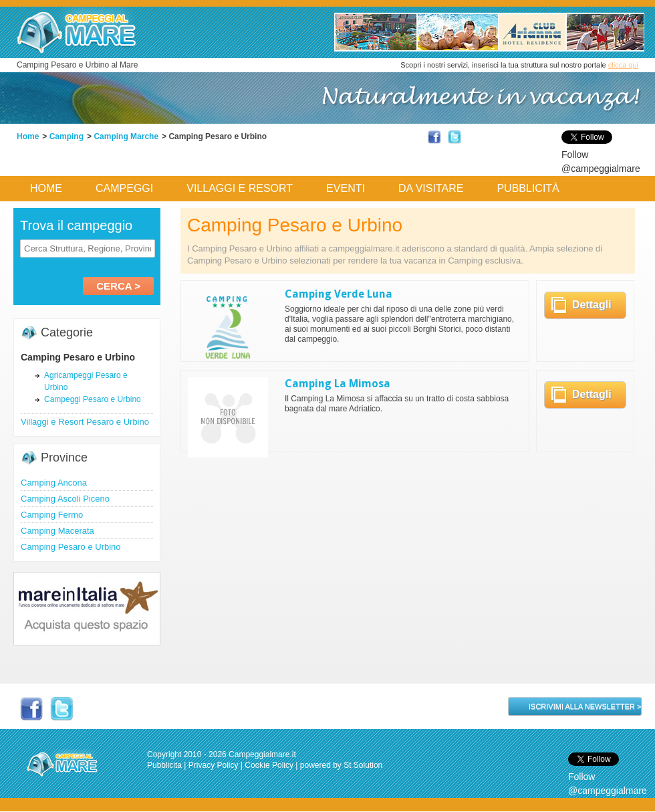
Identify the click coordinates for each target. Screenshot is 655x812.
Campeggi (124, 188)
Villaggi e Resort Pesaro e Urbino (85, 422)
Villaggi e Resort (240, 188)
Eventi (346, 188)
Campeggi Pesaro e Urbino (93, 399)
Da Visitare (431, 188)
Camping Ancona (54, 483)
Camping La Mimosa (338, 384)
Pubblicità (528, 188)
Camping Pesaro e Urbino (71, 547)
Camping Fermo (52, 515)
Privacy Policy (214, 765)
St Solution (363, 765)
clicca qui (623, 65)
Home (28, 136)
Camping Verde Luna (339, 294)
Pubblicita (164, 765)
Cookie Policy (269, 765)
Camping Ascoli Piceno (65, 499)
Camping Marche (126, 136)
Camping (67, 136)
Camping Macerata (57, 531)
